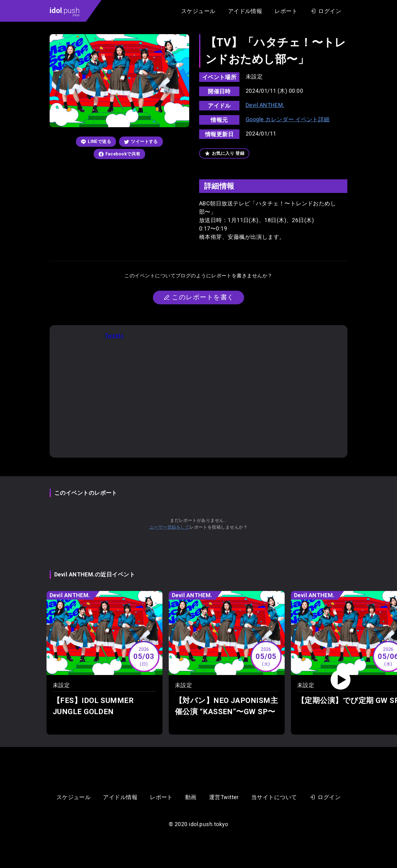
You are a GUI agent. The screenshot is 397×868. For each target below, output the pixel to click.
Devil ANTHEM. (265, 105)
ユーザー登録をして (169, 527)
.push (65, 11)
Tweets (114, 336)
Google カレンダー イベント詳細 (288, 119)
